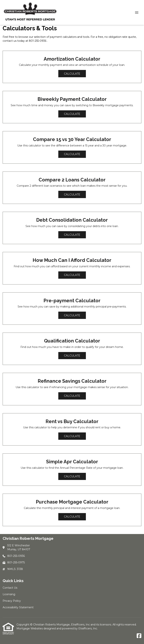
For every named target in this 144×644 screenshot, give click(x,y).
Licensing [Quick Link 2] (9, 594)
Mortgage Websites (30, 628)
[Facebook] (139, 636)
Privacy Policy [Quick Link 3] (12, 601)
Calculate (72, 74)
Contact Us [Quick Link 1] (10, 588)
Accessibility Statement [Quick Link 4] (18, 607)
